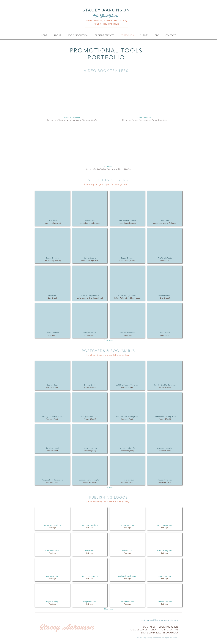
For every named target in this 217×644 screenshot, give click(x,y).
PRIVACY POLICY (171, 633)
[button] (52, 208)
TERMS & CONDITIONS (151, 633)
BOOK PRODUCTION (168, 627)
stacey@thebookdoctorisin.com (162, 620)
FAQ (176, 630)
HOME (145, 627)
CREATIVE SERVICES (140, 630)
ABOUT (153, 627)
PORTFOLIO (166, 630)
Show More (109, 340)
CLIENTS (155, 630)
